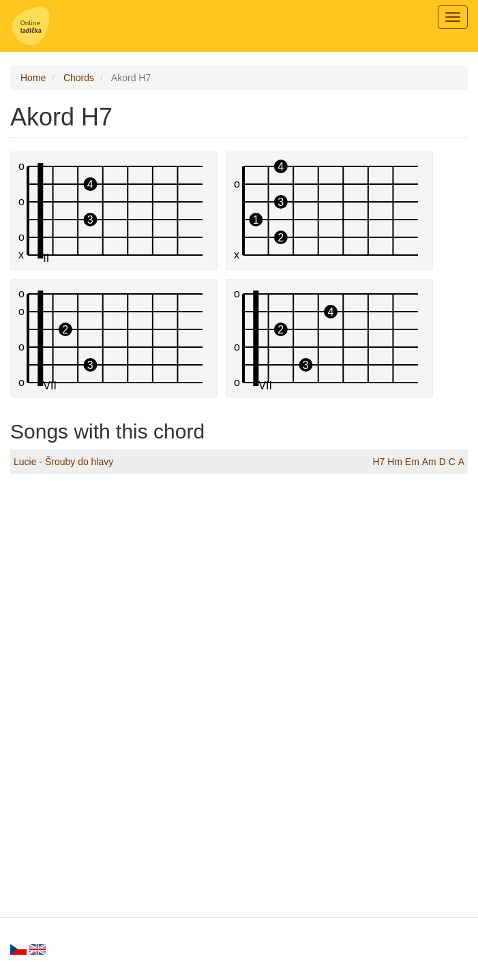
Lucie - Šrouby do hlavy (63, 462)
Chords (79, 78)
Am (429, 462)
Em (412, 462)
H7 (378, 462)
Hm (395, 462)
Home (33, 78)
